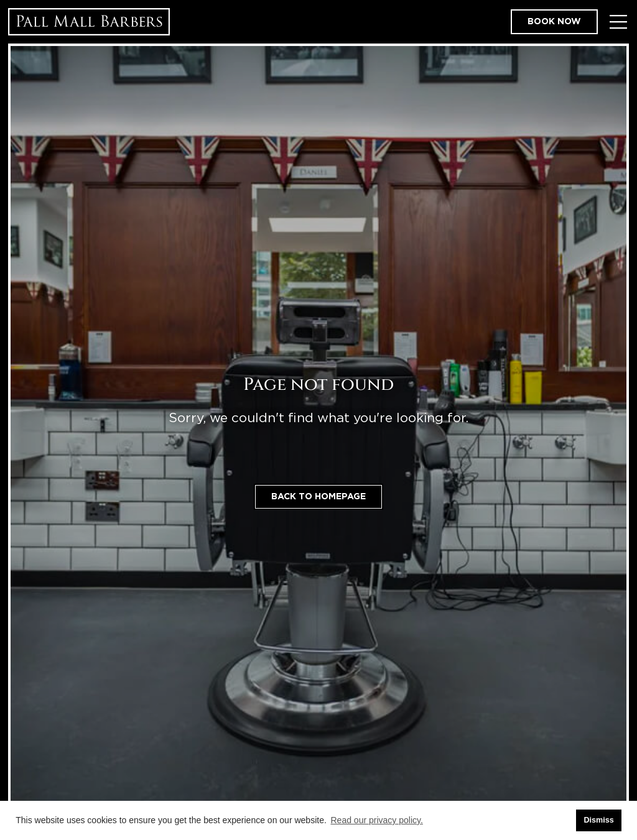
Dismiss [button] (598, 820)
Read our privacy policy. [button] (377, 820)
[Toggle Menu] (618, 22)
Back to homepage (318, 497)
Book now (554, 22)
